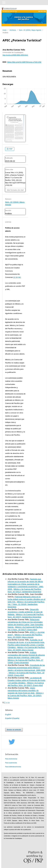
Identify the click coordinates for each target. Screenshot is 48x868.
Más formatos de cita (15, 190)
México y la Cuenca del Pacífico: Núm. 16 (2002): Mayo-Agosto (26, 695)
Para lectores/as (11, 759)
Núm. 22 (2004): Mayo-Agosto (30, 30)
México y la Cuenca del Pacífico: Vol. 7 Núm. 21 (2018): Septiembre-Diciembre (26, 604)
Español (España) (12, 718)
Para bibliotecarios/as (13, 767)
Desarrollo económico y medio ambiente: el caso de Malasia (25, 612)
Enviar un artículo (14, 730)
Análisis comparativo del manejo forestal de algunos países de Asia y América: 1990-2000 (26, 655)
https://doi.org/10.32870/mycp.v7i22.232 (24, 62)
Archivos (13, 30)
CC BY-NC (17, 277)
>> (9, 702)
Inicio (4, 30)
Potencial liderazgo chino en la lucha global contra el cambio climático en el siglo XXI (26, 599)
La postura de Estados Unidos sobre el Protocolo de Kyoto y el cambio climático (26, 680)
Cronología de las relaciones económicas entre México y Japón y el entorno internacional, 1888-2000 (26, 668)
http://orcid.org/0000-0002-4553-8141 (15, 55)
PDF (11, 149)
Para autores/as (11, 763)
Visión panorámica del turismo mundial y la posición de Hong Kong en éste (23, 690)
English (8, 715)
